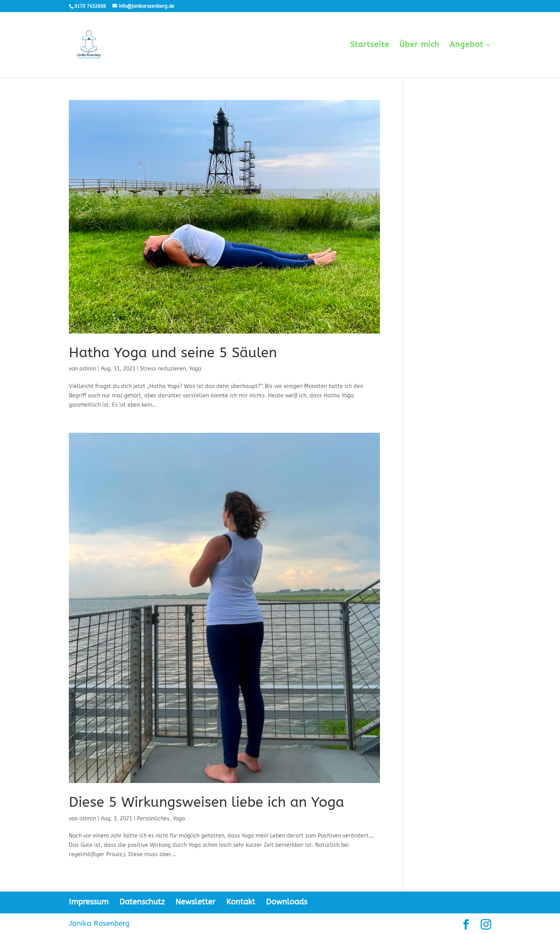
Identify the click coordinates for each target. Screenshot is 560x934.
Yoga (195, 369)
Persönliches (153, 819)
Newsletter (195, 902)
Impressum (89, 902)
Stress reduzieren (163, 369)
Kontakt (241, 902)
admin (88, 369)
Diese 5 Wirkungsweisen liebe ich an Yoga (206, 802)
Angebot (466, 46)
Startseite (370, 46)
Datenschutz (142, 902)
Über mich (419, 46)
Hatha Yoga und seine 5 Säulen (173, 353)
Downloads (287, 902)
